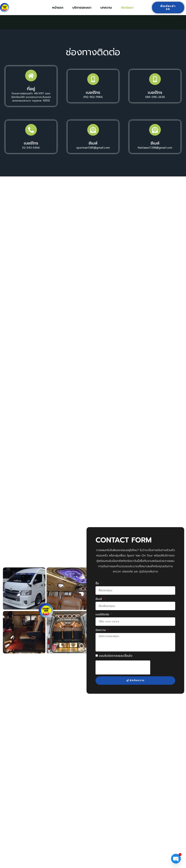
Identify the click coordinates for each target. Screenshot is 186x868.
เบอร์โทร (93, 95)
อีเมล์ (93, 148)
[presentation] (123, 673)
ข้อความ (101, 636)
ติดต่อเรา (127, 8)
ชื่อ (98, 589)
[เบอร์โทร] (93, 80)
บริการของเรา (82, 8)
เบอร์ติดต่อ (103, 620)
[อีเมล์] (93, 134)
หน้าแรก (58, 8)
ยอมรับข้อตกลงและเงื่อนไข (116, 661)
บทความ (106, 8)
